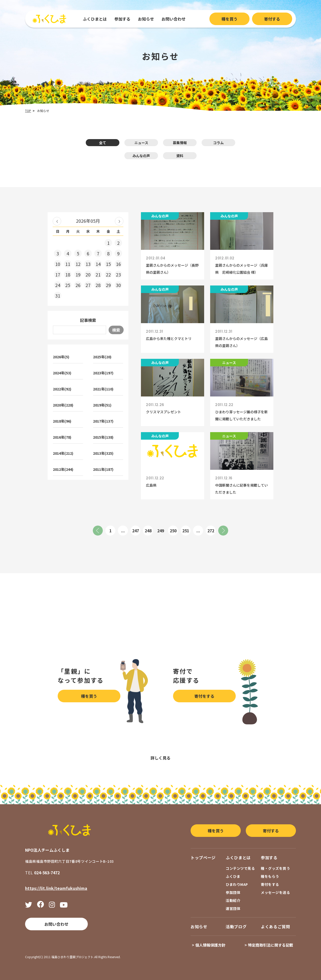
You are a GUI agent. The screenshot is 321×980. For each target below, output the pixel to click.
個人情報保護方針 (210, 945)
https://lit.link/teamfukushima (56, 888)
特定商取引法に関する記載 (271, 945)
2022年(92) (62, 389)
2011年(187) (103, 469)
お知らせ (146, 19)
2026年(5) (61, 357)
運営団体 (233, 908)
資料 (180, 156)
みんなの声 (141, 156)
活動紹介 (233, 900)
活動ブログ (236, 927)
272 (211, 531)
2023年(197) (103, 373)
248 (148, 531)
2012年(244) (63, 469)
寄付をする (204, 696)
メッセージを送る (275, 892)
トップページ (203, 857)
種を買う (229, 19)
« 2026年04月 (57, 221)
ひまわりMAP (237, 884)
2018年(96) (62, 421)
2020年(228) (63, 405)
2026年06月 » (119, 221)
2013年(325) (103, 453)
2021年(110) (103, 389)
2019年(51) (102, 405)
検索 (116, 330)
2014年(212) (63, 453)
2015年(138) (103, 437)
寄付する (272, 19)
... (123, 531)
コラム (218, 143)
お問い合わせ (174, 19)
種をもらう (270, 876)
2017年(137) (103, 421)
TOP (28, 111)
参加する (122, 19)
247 (136, 531)
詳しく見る (160, 758)
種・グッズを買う (275, 868)
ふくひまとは (95, 19)
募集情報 (180, 143)
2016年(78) (62, 437)
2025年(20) (102, 357)
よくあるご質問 (275, 927)
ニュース (141, 143)
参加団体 (233, 892)
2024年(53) (62, 373)
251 (186, 531)
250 (173, 531)
